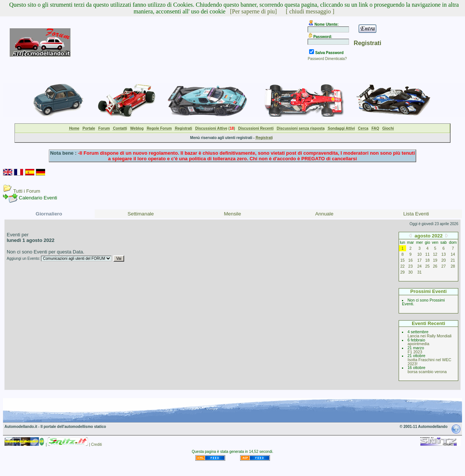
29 (402, 272)
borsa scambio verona (427, 372)
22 (402, 266)
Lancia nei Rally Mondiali (430, 336)
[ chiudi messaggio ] (310, 11)
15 (402, 260)
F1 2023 (415, 352)
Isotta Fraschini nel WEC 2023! (429, 362)
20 (444, 260)
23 (411, 266)
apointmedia (418, 344)
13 (444, 254)
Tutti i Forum (26, 191)
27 (444, 266)
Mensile (233, 214)
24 (420, 266)
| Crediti (95, 445)
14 (453, 254)
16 (411, 260)
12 (435, 254)
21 (453, 260)
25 (427, 266)
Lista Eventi (416, 214)
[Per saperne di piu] (254, 11)
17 (420, 260)
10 (420, 254)
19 (435, 260)
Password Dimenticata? (327, 59)
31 (420, 272)
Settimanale (141, 214)
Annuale (324, 214)
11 (427, 254)
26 (435, 266)
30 (411, 272)
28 (453, 266)
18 (427, 260)
